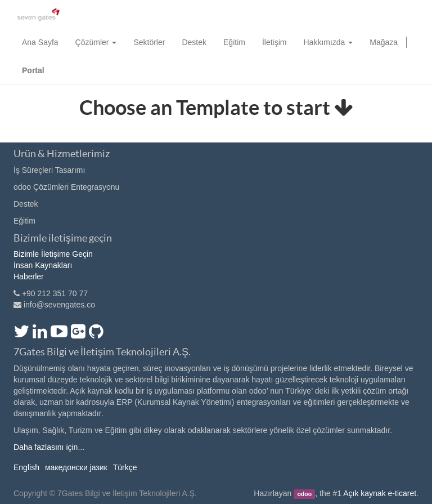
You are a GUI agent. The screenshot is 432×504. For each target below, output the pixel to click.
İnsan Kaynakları (43, 265)
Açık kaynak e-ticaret (380, 493)
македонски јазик (76, 467)
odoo (304, 494)
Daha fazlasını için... (49, 447)
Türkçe (125, 467)
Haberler (29, 276)
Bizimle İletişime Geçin (53, 254)
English (26, 467)
